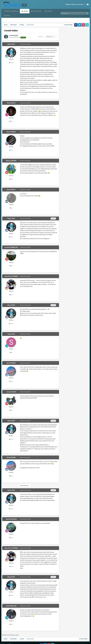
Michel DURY (15, 36)
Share (41, 37)
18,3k (11, 63)
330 (11, 410)
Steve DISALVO (11, 103)
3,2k (11, 150)
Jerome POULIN (11, 392)
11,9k (11, 381)
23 (11, 208)
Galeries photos (37, 11)
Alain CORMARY (11, 132)
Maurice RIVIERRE (11, 161)
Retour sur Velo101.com (12, 11)
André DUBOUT (11, 190)
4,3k (11, 295)
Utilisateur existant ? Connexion (75, 4)
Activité (8, 16)
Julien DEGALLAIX (11, 606)
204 (11, 266)
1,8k (11, 538)
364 (11, 179)
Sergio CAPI (11, 334)
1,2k (11, 624)
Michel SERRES (11, 363)
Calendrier (49, 11)
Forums (26, 11)
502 (11, 121)
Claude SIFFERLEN (11, 519)
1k (11, 353)
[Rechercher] (69, 13)
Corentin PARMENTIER (11, 247)
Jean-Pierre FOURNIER (11, 276)
